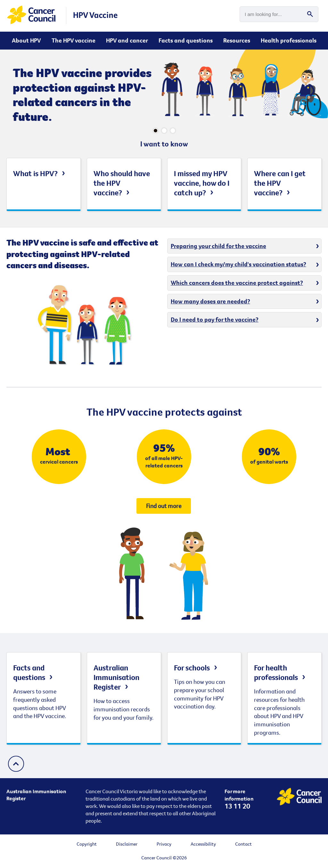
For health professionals (276, 672)
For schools (192, 668)
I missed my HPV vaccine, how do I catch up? (202, 183)
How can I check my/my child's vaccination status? (238, 264)
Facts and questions (186, 40)
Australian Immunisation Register (116, 677)
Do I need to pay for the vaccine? (215, 319)
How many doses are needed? (210, 301)
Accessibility (203, 844)
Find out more (164, 506)
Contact (243, 844)
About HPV (26, 40)
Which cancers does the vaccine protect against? (237, 283)
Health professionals (289, 40)
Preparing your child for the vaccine (218, 246)
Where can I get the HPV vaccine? (280, 183)
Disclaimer (127, 844)
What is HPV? (35, 173)
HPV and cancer (127, 40)
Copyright (87, 844)
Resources (237, 40)
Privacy (164, 844)
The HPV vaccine (74, 40)
